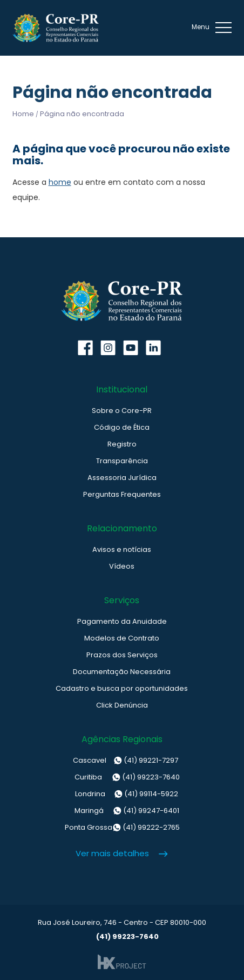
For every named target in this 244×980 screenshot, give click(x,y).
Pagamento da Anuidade (122, 621)
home (60, 182)
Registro (122, 444)
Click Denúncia (122, 705)
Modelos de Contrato (122, 638)
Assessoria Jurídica (122, 478)
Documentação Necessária (122, 672)
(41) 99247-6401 (122, 811)
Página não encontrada (82, 114)
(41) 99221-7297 (122, 761)
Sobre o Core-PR (122, 411)
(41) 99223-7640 (122, 777)
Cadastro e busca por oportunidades (122, 688)
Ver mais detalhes (112, 853)
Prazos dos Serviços (122, 655)
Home (23, 114)
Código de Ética (122, 427)
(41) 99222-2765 (122, 828)
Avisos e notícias (122, 549)
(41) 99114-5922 (122, 794)
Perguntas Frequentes (122, 494)
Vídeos (122, 566)
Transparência (122, 461)
